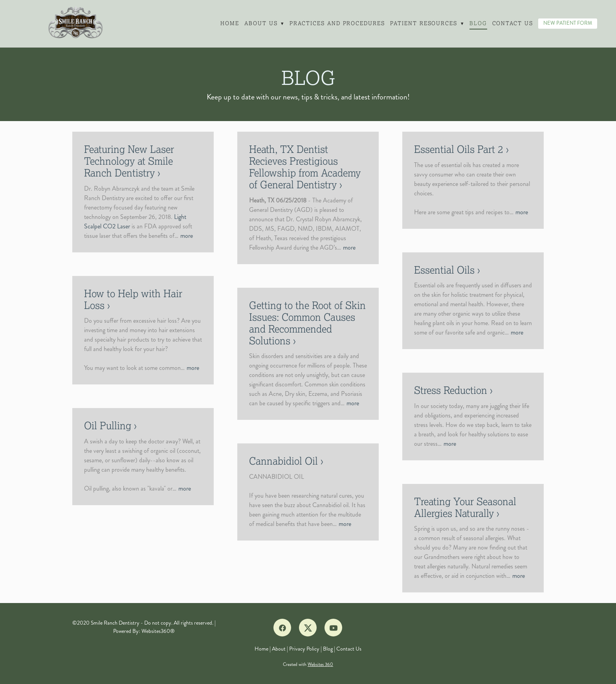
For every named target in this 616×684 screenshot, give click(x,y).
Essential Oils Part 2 (459, 149)
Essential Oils (444, 270)
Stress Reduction (451, 390)
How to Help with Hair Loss (133, 300)
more (187, 236)
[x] (308, 628)
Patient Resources (427, 23)
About (279, 649)
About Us (264, 23)
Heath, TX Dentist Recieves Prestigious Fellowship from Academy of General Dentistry (305, 167)
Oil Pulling (108, 426)
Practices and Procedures (337, 23)
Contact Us (513, 23)
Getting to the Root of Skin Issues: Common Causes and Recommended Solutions (307, 323)
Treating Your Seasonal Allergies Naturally (465, 507)
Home (229, 23)
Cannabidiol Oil (283, 461)
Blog (478, 23)
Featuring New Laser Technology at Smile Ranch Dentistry (129, 161)
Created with (308, 665)
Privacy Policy (304, 649)
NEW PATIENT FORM (568, 23)
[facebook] (282, 628)
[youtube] (333, 628)
